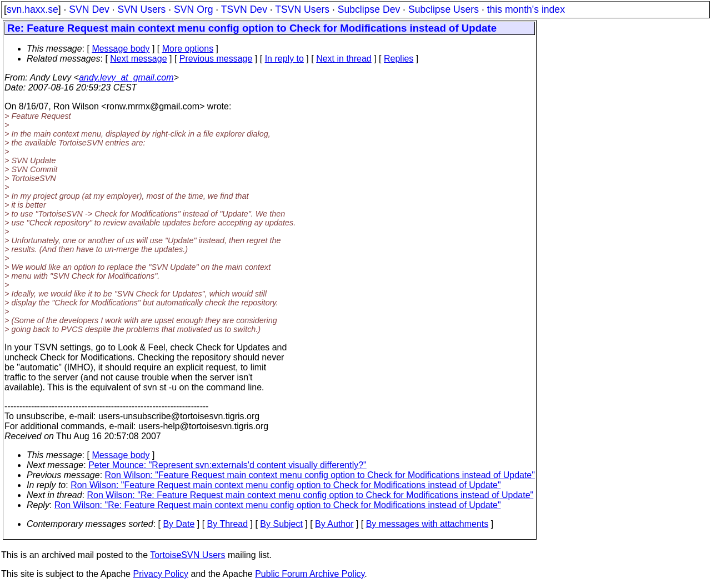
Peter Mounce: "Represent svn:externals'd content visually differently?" (227, 465)
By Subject (281, 524)
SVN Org (193, 9)
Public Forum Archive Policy (310, 574)
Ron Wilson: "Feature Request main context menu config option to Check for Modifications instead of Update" (320, 475)
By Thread (228, 524)
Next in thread (344, 59)
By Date (179, 524)
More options (188, 49)
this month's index (526, 9)
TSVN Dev (244, 9)
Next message (138, 59)
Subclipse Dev (369, 9)
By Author (334, 524)
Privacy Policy (161, 574)
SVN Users (141, 9)
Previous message (216, 59)
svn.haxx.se (32, 9)
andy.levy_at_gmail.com (126, 77)
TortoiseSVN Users (187, 555)
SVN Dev (89, 9)
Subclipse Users (444, 9)
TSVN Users (302, 9)
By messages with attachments (427, 524)
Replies (399, 59)
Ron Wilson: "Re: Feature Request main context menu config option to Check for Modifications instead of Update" (311, 495)
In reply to (284, 59)
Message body (121, 49)
